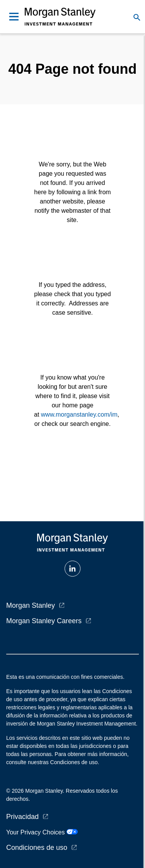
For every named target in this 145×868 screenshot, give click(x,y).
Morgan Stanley (31, 605)
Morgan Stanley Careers (44, 621)
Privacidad (22, 817)
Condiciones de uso (37, 848)
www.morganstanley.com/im (79, 415)
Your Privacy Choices (42, 832)
